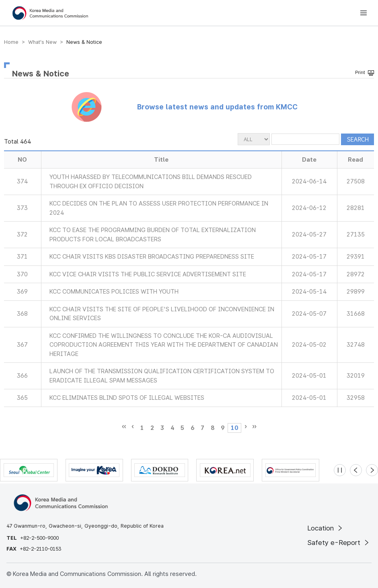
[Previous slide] (356, 470)
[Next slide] (372, 470)
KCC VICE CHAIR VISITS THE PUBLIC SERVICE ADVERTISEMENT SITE (148, 274)
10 (234, 428)
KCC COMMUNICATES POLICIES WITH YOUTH (114, 292)
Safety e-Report (339, 543)
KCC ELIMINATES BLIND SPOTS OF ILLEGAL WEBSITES (127, 398)
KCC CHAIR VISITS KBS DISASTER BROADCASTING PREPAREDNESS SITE (152, 257)
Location (326, 528)
